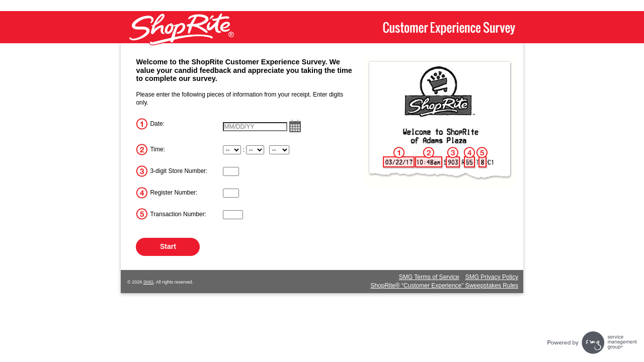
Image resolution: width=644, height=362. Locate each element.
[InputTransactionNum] (233, 215)
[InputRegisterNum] (231, 193)
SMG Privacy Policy (492, 277)
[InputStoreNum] (231, 171)
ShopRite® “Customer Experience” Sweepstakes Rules (444, 286)
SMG (149, 282)
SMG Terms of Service (429, 277)
